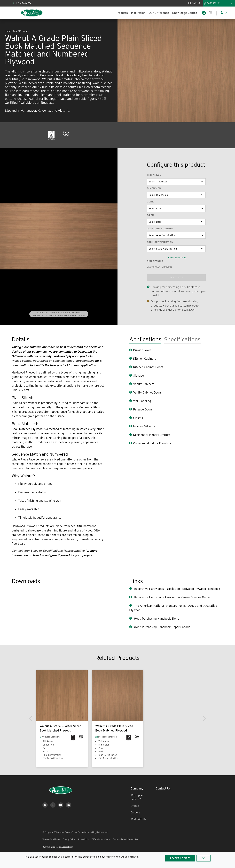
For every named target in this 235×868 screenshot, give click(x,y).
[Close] (204, 858)
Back (150, 215)
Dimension (154, 188)
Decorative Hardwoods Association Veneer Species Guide (171, 597)
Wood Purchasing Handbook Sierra (156, 619)
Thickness (154, 175)
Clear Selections (177, 258)
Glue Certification (160, 229)
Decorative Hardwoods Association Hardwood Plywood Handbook (177, 589)
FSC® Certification (160, 242)
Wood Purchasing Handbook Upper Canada (162, 627)
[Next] (204, 718)
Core (150, 202)
